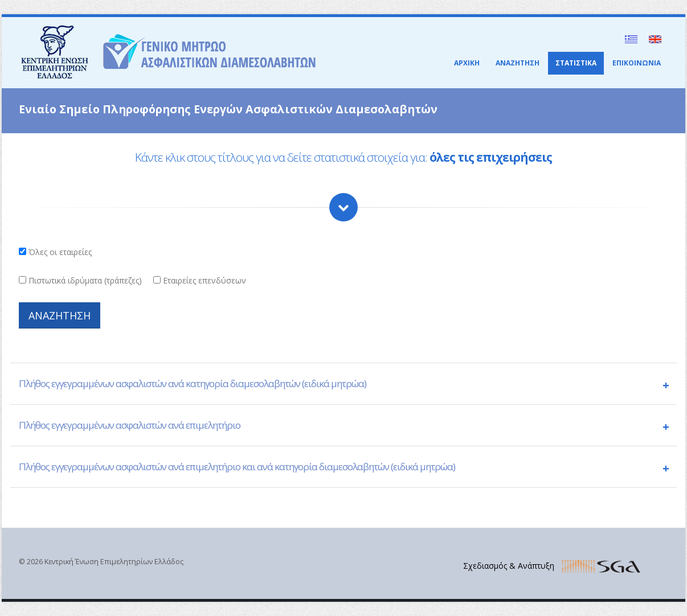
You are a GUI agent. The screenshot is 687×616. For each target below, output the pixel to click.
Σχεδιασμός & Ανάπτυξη (509, 566)
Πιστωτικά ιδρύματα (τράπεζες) (85, 280)
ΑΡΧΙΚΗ (467, 63)
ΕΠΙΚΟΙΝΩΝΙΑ (637, 63)
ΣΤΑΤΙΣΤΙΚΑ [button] (576, 63)
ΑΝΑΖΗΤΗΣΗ (518, 63)
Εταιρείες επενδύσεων (205, 280)
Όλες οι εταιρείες (60, 252)
